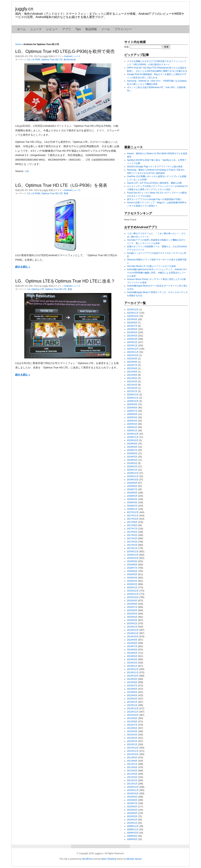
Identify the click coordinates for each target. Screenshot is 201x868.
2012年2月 (132, 741)
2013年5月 (132, 692)
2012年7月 (132, 725)
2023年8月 (132, 323)
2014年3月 (132, 659)
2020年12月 (133, 395)
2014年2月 (132, 663)
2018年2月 (132, 506)
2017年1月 (132, 548)
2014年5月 (132, 653)
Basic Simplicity (109, 859)
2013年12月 (133, 669)
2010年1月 (132, 823)
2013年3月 (132, 699)
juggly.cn (24, 9)
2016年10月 (133, 558)
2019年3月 (132, 463)
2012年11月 (133, 712)
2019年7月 (132, 450)
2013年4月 (132, 695)
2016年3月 (132, 581)
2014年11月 (133, 633)
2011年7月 (132, 764)
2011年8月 (132, 761)
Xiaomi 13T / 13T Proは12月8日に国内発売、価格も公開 (154, 183)
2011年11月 (133, 751)
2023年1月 (132, 346)
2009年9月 (132, 836)
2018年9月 (132, 483)
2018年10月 (133, 480)
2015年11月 (133, 594)
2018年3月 (132, 502)
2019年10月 (133, 440)
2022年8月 (132, 362)
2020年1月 (132, 431)
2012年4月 (132, 735)
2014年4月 (132, 656)
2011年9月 (132, 758)
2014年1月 (132, 666)
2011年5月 (132, 771)
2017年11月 (133, 516)
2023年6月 (132, 329)
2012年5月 (132, 731)
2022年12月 (133, 349)
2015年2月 (132, 623)
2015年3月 (132, 620)
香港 (66, 193)
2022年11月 (133, 352)
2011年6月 (132, 767)
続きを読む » (23, 267)
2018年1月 (132, 509)
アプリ (67, 29)
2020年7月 (132, 411)
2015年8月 (132, 604)
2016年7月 (132, 568)
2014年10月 (133, 637)
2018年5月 (132, 496)
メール (106, 29)
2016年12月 (133, 552)
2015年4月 (132, 617)
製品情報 (91, 29)
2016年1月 (132, 588)
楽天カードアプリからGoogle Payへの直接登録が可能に (154, 199)
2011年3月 (132, 777)
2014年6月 (132, 650)
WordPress (87, 859)
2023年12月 (133, 310)
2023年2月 (132, 342)
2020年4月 (132, 421)
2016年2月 (132, 584)
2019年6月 (132, 453)
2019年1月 (132, 470)
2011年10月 (133, 754)
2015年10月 (133, 597)
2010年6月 (132, 807)
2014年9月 (132, 640)
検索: (127, 47)
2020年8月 (132, 408)
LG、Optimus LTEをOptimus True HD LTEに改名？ (65, 281)
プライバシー (123, 29)
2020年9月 (132, 404)
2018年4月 (132, 499)
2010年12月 (133, 787)
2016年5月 (132, 574)
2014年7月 (132, 646)
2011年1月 (132, 784)
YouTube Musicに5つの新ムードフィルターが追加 (151, 266)
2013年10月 (133, 676)
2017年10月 (133, 519)
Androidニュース (72, 56)
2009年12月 (133, 826)
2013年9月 (132, 679)
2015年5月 (132, 614)
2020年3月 (132, 424)
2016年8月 (132, 565)
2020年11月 (133, 398)
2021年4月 (132, 381)
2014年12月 (133, 630)
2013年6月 (132, 689)
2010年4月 (132, 813)
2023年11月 (133, 313)
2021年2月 (132, 388)
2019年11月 (133, 437)
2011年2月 (132, 780)
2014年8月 (132, 643)
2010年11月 (133, 790)
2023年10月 (133, 316)
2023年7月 (132, 326)
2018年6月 (132, 493)
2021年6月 (132, 378)
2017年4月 (132, 538)
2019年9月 (132, 444)
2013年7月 (132, 686)
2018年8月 (132, 486)
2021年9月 (132, 372)
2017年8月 (132, 525)
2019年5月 (132, 457)
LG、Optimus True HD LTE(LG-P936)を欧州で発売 (65, 51)
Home (18, 44)
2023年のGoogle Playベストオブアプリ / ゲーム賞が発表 (155, 167)
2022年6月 (132, 368)
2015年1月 (132, 627)
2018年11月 (133, 476)
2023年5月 (132, 332)
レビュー (52, 29)
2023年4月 (132, 336)
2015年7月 (132, 607)
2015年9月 (132, 601)
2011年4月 (132, 774)
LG (29, 60)
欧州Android (70, 60)
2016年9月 (132, 561)
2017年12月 (133, 512)
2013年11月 (133, 673)
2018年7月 (132, 489)
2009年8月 (132, 839)
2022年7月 (132, 365)
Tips (78, 29)
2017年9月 (132, 522)
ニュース (36, 29)
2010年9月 (132, 797)
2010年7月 (132, 803)
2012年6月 (132, 728)
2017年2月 (132, 545)
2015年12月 (133, 591)
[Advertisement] (151, 119)
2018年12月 (133, 473)
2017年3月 (132, 542)
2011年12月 (133, 748)
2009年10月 (133, 833)
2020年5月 (132, 417)
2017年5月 (132, 535)
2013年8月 (132, 682)
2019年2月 (132, 467)
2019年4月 (132, 460)
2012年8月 (132, 722)
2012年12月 (133, 708)
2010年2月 (132, 820)
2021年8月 (132, 375)
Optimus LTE (38, 289)
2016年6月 (132, 571)
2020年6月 (132, 414)
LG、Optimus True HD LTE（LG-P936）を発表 (61, 185)
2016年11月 (133, 555)
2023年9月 (132, 319)
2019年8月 (132, 447)
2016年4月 (132, 578)
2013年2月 (132, 702)
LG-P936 (36, 60)
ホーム (21, 29)
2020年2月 (132, 427)
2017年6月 (132, 532)
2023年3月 (132, 339)
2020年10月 (133, 401)
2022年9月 (132, 359)
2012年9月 (132, 718)
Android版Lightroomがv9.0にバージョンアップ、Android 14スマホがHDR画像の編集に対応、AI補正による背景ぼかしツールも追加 (157, 273)
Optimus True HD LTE (52, 60)
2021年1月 (132, 391)
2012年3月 (132, 738)
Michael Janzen (134, 859)
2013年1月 (132, 705)
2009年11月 (133, 829)
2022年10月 (133, 355)
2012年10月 (133, 715)
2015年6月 (132, 610)
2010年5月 (132, 810)
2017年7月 (132, 529)
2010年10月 (133, 794)
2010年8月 (132, 800)
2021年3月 (132, 385)
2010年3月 (132, 816)
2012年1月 (132, 744)
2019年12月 (133, 434)
